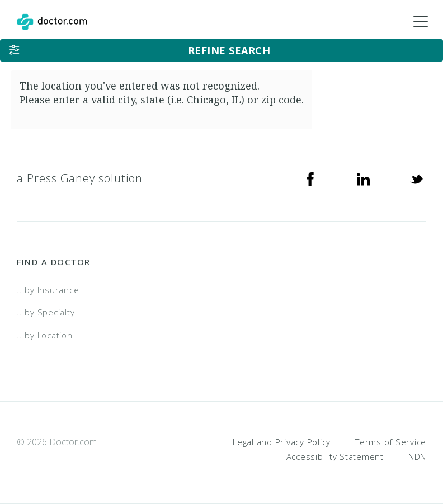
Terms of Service (391, 442)
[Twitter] (417, 178)
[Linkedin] (364, 178)
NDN (417, 456)
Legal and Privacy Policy (282, 442)
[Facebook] (310, 178)
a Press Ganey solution (80, 178)
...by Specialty (46, 312)
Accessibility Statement (335, 456)
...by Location (45, 335)
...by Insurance (48, 290)
